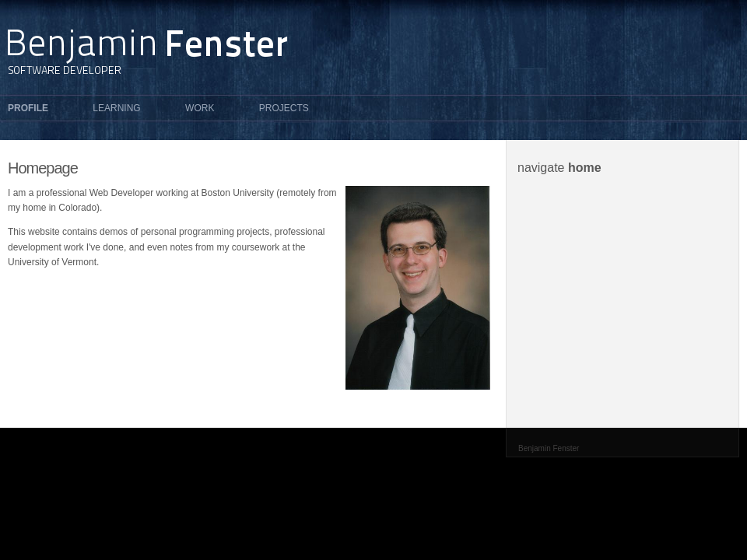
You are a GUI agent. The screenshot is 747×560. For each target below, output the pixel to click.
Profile (28, 108)
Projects (284, 108)
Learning (116, 108)
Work (200, 108)
